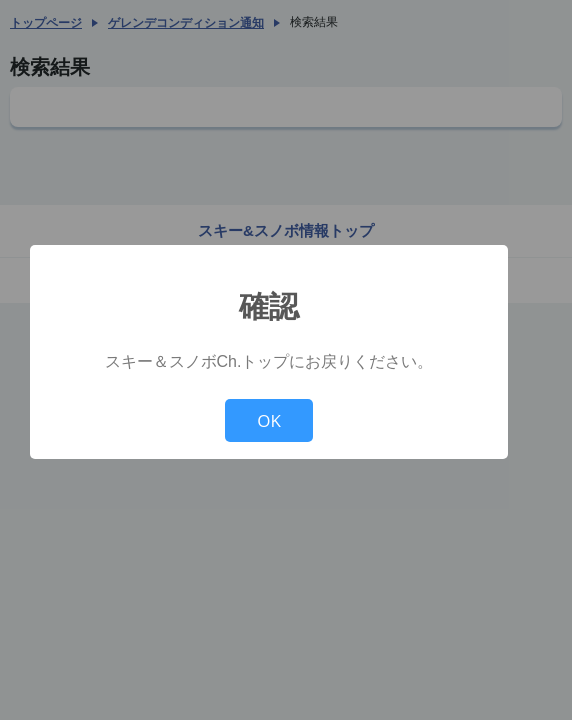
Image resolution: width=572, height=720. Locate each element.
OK (269, 420)
